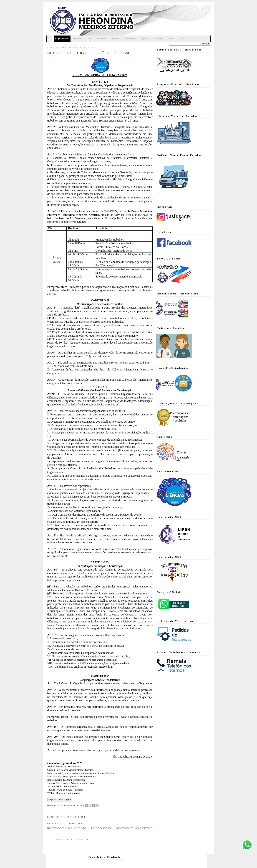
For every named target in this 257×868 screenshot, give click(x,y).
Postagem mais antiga (134, 828)
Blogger (83, 840)
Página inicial (101, 828)
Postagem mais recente (67, 828)
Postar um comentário (66, 824)
